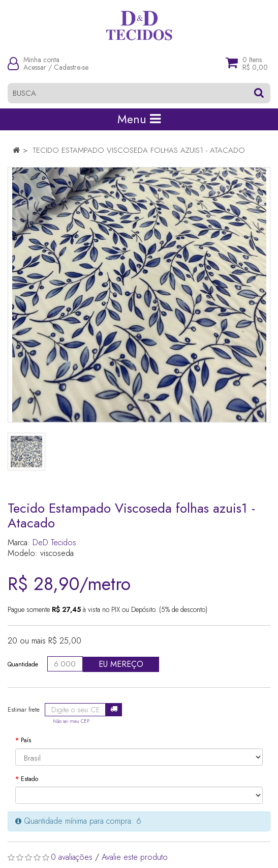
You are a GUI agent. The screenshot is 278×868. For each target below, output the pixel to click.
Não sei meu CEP (71, 721)
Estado (29, 779)
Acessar (35, 67)
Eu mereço (121, 664)
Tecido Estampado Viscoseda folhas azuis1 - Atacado (139, 150)
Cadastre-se (71, 67)
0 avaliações (72, 857)
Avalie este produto (135, 857)
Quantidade (23, 664)
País (26, 740)
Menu (139, 119)
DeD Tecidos (54, 542)
